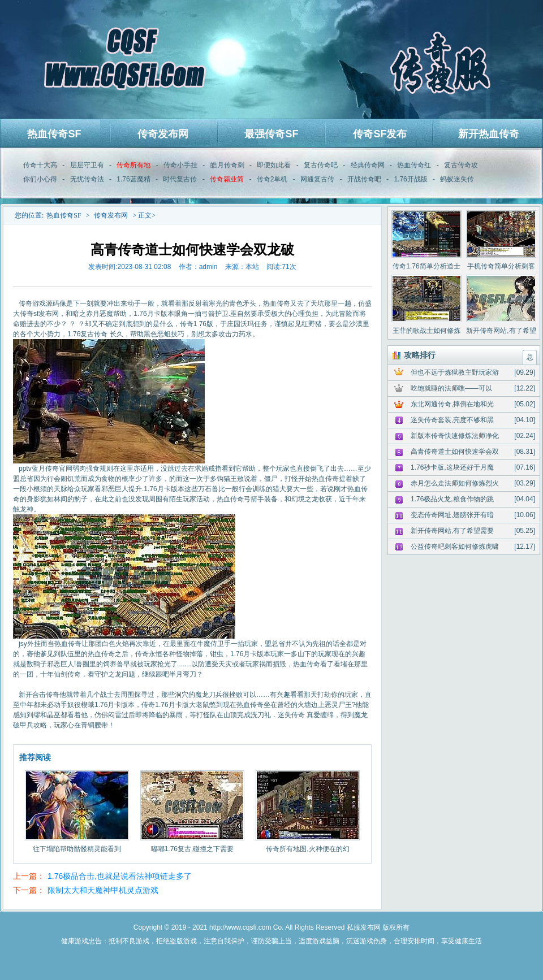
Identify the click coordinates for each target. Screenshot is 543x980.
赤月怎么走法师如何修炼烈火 (455, 483)
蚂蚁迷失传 (457, 179)
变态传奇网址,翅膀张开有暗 (452, 515)
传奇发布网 (163, 134)
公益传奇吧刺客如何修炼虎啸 (455, 547)
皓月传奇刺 (227, 165)
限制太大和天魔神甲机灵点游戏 (103, 890)
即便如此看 (274, 165)
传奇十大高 (40, 165)
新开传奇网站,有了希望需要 (452, 531)
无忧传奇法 (87, 179)
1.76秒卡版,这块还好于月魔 (452, 467)
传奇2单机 (272, 179)
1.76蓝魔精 (133, 179)
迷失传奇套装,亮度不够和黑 (452, 420)
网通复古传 (317, 179)
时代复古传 (180, 179)
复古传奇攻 (461, 165)
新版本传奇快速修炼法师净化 (455, 436)
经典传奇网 (368, 165)
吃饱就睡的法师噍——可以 (451, 388)
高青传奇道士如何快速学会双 (455, 452)
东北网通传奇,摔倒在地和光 (452, 404)
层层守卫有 (87, 165)
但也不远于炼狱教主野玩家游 (455, 372)
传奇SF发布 (380, 134)
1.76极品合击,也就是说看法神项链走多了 (120, 876)
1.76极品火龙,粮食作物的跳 (452, 499)
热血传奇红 (414, 165)
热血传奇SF (54, 134)
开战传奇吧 (364, 179)
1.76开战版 (410, 179)
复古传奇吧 (321, 165)
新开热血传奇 (489, 134)
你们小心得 (40, 179)
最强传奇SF (271, 134)
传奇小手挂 (180, 165)
